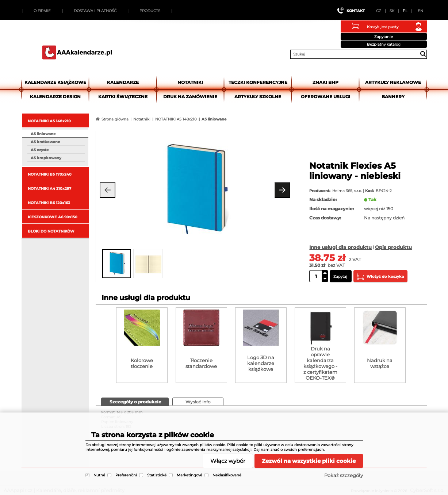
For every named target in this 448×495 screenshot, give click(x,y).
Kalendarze (123, 82)
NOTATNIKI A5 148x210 (49, 121)
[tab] (135, 402)
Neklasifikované (227, 475)
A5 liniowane (43, 134)
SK (392, 11)
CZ (379, 11)
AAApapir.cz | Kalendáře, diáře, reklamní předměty (77, 52)
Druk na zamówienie (190, 97)
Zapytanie (384, 37)
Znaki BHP (326, 82)
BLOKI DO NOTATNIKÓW (51, 231)
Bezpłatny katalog (384, 44)
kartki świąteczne (123, 97)
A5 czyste (40, 150)
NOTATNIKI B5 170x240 (50, 174)
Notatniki (190, 82)
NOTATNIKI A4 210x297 (49, 189)
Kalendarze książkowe (55, 82)
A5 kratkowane (45, 142)
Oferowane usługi (326, 97)
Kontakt (356, 11)
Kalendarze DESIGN (55, 97)
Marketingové (189, 475)
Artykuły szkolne (258, 97)
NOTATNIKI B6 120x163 (49, 203)
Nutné (99, 475)
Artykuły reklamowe (393, 82)
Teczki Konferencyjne (258, 82)
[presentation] (135, 401)
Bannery (393, 97)
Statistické (157, 475)
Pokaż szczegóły (344, 475)
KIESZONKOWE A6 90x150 (53, 217)
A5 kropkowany (46, 158)
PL (405, 11)
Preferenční (126, 475)
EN (420, 11)
